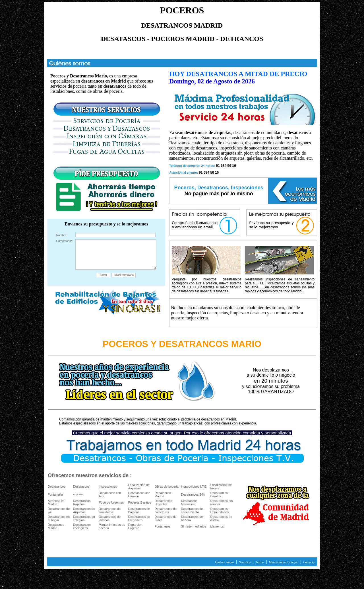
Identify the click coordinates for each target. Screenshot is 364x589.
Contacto (309, 562)
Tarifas (260, 562)
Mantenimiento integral (284, 562)
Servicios (245, 562)
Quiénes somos (225, 562)
